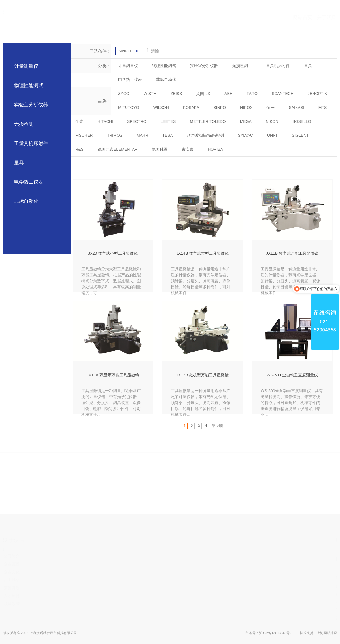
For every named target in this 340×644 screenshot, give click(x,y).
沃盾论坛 (36, 572)
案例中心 (211, 19)
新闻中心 (259, 19)
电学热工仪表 (29, 182)
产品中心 (163, 19)
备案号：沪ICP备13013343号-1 (269, 633)
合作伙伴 (187, 19)
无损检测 (24, 124)
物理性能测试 (29, 86)
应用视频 (235, 19)
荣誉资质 (78, 588)
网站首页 (116, 19)
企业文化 (78, 572)
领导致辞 (78, 604)
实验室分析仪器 (31, 105)
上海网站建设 (327, 633)
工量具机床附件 (31, 143)
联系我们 (282, 19)
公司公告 (36, 556)
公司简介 (78, 556)
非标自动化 (26, 201)
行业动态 (36, 564)
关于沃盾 (140, 19)
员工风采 (78, 580)
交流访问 (36, 580)
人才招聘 (78, 596)
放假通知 (36, 588)
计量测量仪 (26, 66)
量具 (19, 163)
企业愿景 (78, 564)
